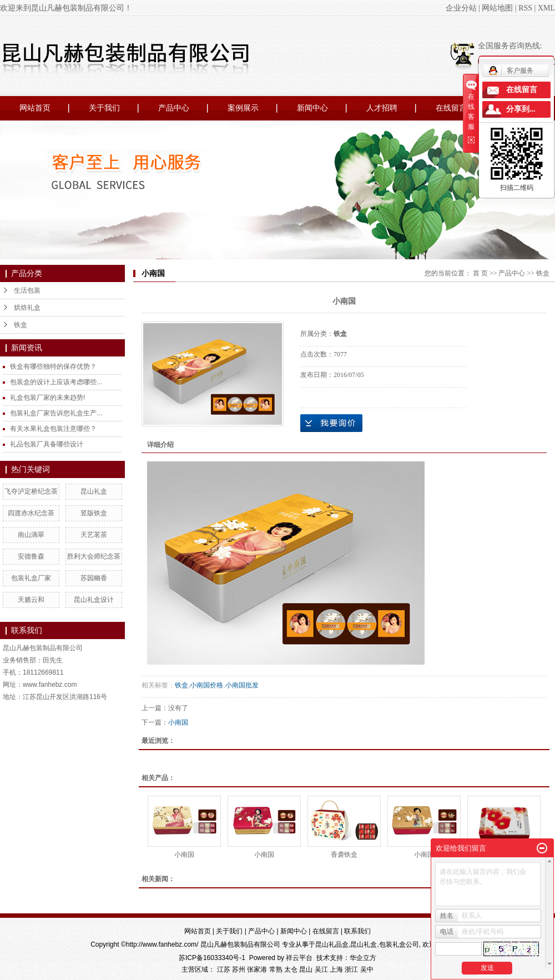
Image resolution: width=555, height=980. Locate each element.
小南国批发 (242, 685)
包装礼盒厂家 (31, 578)
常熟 (276, 969)
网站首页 (35, 108)
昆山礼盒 (94, 491)
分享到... (521, 109)
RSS (525, 8)
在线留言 (451, 108)
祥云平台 (299, 958)
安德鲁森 (31, 556)
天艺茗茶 (94, 535)
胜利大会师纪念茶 (94, 556)
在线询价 (331, 423)
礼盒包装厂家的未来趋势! (47, 398)
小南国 (178, 722)
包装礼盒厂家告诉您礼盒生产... (56, 413)
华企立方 (363, 958)
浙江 (351, 969)
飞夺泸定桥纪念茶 (31, 491)
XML (546, 8)
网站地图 (497, 8)
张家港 (257, 969)
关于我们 (104, 108)
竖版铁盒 (94, 513)
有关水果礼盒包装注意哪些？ (53, 429)
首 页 (480, 273)
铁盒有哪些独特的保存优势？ (53, 366)
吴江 (321, 969)
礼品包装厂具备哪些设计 (47, 444)
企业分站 (461, 8)
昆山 (306, 969)
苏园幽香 (94, 578)
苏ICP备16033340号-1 (212, 958)
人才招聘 (382, 108)
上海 (336, 969)
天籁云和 (31, 600)
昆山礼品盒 (332, 944)
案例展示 (243, 108)
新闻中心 (312, 108)
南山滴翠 (31, 535)
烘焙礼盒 (27, 308)
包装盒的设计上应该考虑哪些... (56, 382)
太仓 (291, 969)
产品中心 (174, 108)
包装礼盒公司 (399, 944)
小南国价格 (206, 685)
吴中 (367, 969)
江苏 (224, 969)
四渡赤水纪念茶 (31, 513)
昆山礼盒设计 (94, 600)
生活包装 (27, 290)
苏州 (239, 969)
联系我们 (357, 931)
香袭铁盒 (344, 855)
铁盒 (21, 325)
